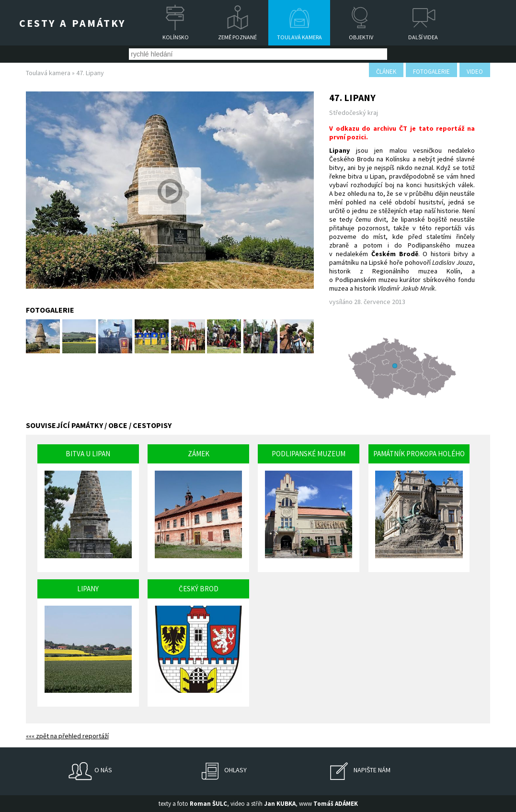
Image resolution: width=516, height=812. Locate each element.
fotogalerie (431, 72)
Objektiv (361, 37)
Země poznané (237, 37)
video (475, 72)
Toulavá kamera (299, 37)
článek (386, 72)
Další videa (423, 37)
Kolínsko (176, 37)
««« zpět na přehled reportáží (67, 736)
